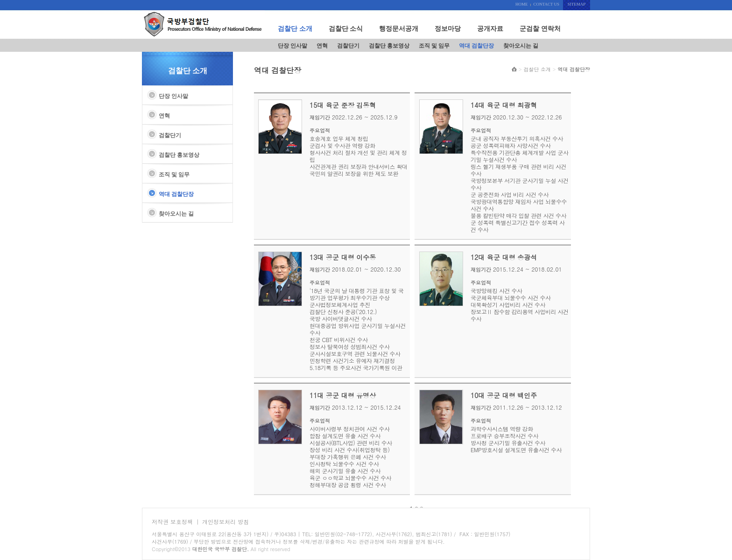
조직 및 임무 (434, 46)
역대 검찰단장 (476, 46)
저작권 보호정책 (172, 521)
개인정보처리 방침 (225, 521)
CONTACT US (546, 4)
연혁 (322, 46)
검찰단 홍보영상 (389, 46)
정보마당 (448, 29)
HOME (522, 4)
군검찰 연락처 (540, 29)
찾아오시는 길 (521, 46)
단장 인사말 (292, 46)
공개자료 (490, 29)
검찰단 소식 (346, 29)
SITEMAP (577, 4)
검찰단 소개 (295, 29)
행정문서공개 (399, 29)
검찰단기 (348, 46)
